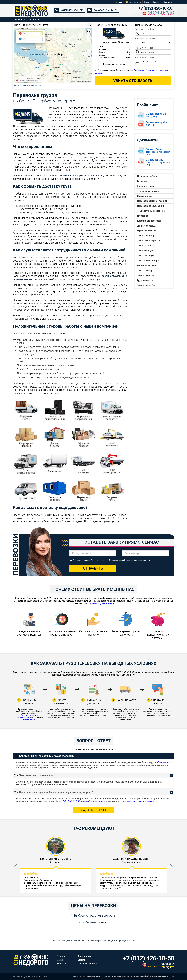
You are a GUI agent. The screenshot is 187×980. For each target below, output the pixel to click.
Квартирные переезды (149, 221)
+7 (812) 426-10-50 (155, 8)
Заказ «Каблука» (146, 251)
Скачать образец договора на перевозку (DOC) (158, 152)
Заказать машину (105, 10)
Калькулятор (135, 2)
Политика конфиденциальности (117, 976)
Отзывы (156, 2)
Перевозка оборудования (151, 206)
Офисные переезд (147, 231)
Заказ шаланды (145, 256)
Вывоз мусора (145, 196)
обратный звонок (22, 717)
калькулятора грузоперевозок (139, 801)
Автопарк (35, 20)
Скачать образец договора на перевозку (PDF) (158, 162)
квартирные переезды (89, 176)
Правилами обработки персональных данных (129, 560)
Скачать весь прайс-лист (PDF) (156, 124)
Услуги (19, 20)
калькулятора (29, 719)
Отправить (93, 569)
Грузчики (142, 181)
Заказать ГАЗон (145, 275)
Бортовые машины (147, 265)
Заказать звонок (72, 10)
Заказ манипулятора (148, 261)
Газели (105, 276)
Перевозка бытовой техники (152, 201)
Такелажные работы (148, 191)
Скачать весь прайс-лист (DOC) (156, 115)
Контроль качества (87, 964)
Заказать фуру (145, 270)
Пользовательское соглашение (86, 976)
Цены (147, 2)
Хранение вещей (146, 186)
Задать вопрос (93, 810)
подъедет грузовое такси (101, 603)
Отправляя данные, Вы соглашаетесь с (111, 560)
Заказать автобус (146, 285)
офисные (66, 176)
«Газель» (161, 762)
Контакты (168, 2)
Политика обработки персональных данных (154, 976)
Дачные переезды (147, 226)
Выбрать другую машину (114, 64)
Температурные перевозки (151, 211)
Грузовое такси (145, 280)
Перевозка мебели (147, 176)
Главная (119, 2)
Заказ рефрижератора (149, 241)
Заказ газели (144, 246)
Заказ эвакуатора (147, 236)
